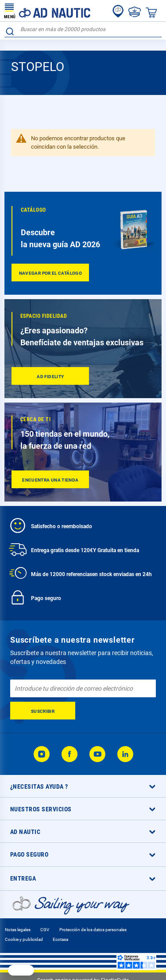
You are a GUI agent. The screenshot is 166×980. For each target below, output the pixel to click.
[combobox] (83, 30)
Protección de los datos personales (93, 930)
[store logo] (47, 11)
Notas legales (18, 930)
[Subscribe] (43, 711)
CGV (45, 930)
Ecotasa (60, 939)
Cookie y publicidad (24, 939)
